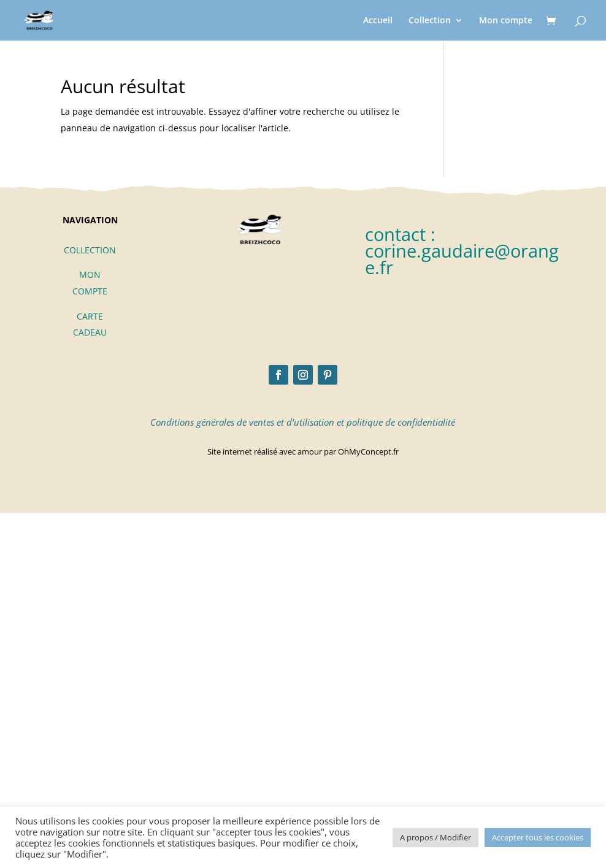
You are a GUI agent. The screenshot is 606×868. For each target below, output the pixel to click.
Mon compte (506, 21)
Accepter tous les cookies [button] (538, 837)
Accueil (378, 21)
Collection (430, 21)
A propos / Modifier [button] (435, 837)
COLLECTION (90, 250)
